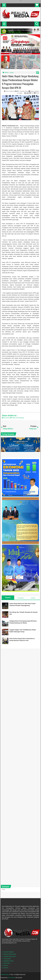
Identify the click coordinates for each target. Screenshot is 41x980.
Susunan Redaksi (8, 952)
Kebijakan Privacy (9, 961)
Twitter (13, 418)
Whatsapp (20, 418)
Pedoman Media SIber (10, 954)
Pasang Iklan (7, 959)
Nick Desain (11, 978)
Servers (6, 965)
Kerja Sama (7, 963)
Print (31, 93)
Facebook (6, 418)
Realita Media (5, 975)
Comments (20, 598)
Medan (7, 73)
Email (37, 93)
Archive (33, 598)
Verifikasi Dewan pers (10, 956)
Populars (8, 598)
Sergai (12, 73)
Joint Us (6, 968)
